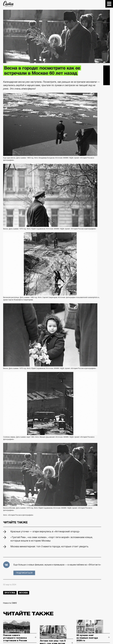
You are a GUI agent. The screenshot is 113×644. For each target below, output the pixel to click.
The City (8, 4)
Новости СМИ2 (10, 603)
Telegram (107, 69)
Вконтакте (107, 75)
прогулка (10, 593)
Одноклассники (107, 82)
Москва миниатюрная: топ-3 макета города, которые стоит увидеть (49, 546)
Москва (24, 593)
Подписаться (24, 573)
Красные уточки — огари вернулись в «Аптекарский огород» (45, 531)
